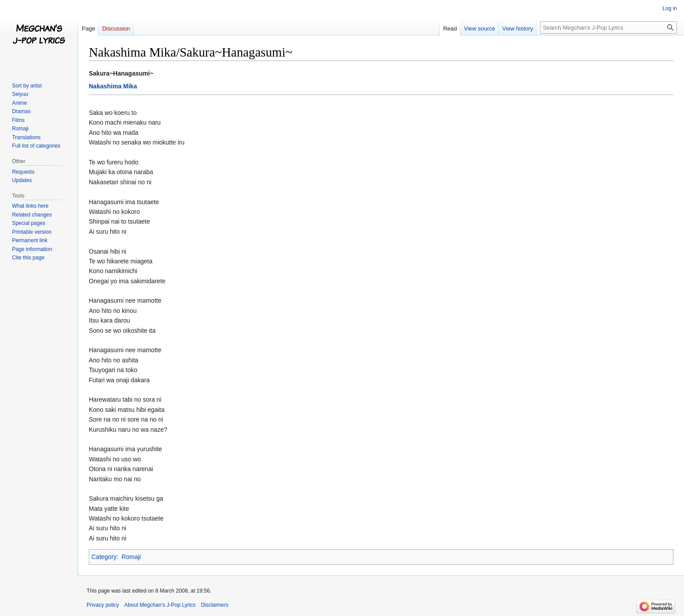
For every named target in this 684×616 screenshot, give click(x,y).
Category (104, 557)
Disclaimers (215, 605)
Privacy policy (103, 605)
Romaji (131, 557)
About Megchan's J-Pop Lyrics (160, 605)
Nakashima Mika (113, 86)
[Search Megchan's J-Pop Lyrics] (608, 27)
